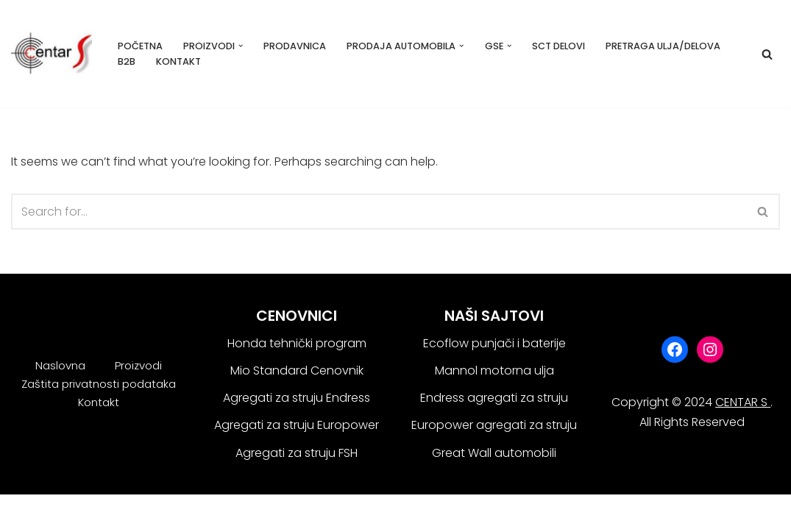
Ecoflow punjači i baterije (494, 343)
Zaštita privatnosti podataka (99, 384)
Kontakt (178, 61)
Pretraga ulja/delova (663, 46)
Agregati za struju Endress (297, 398)
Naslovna (60, 365)
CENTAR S (743, 402)
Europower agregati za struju (494, 425)
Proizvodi (138, 365)
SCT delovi (558, 46)
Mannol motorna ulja (494, 370)
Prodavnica (295, 46)
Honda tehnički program (297, 343)
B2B (127, 61)
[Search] (767, 54)
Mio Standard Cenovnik (297, 370)
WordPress (151, 513)
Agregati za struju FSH (297, 453)
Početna (140, 46)
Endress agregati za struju (494, 398)
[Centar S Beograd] (52, 54)
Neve (25, 513)
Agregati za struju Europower (297, 425)
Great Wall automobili (494, 453)
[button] (241, 46)
